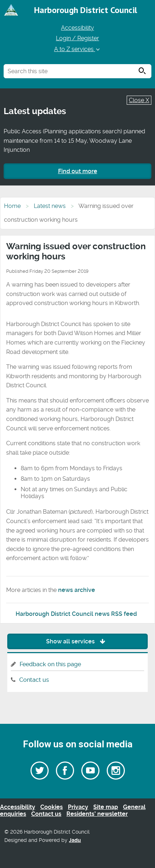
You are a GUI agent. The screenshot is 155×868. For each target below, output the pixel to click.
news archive (77, 590)
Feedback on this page (50, 664)
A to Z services (77, 49)
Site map (106, 807)
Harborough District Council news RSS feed (76, 614)
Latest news (50, 206)
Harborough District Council (86, 10)
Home (12, 206)
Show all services (77, 641)
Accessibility (77, 28)
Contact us (34, 680)
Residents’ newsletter (97, 814)
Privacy (78, 807)
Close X (139, 100)
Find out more (78, 171)
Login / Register (77, 38)
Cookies (52, 807)
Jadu (75, 840)
